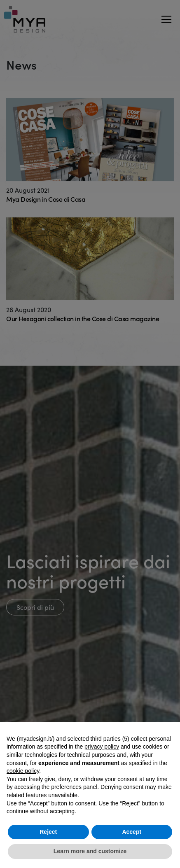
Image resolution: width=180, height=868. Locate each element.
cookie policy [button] (23, 771)
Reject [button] (48, 832)
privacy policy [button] (102, 747)
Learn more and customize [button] (90, 851)
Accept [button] (132, 832)
